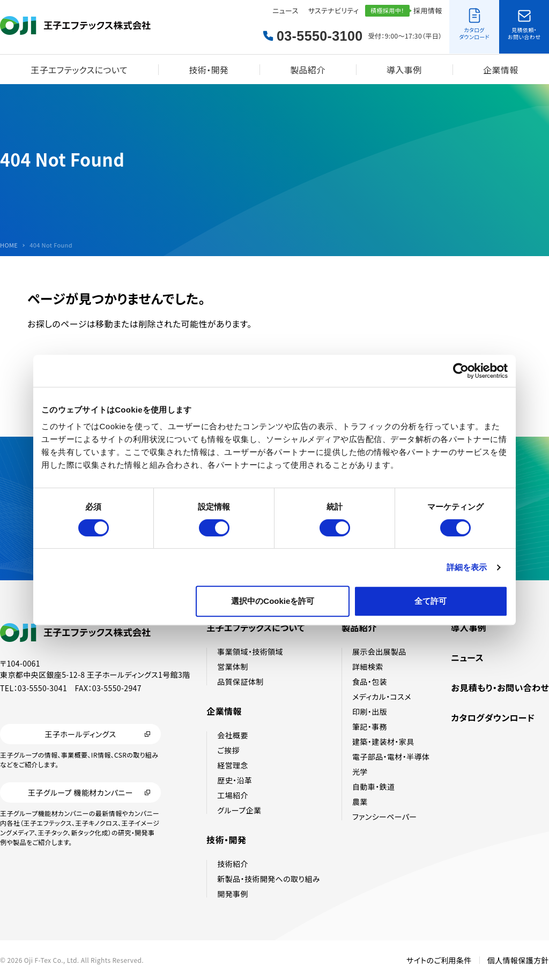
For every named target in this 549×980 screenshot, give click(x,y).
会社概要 (233, 735)
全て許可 (431, 601)
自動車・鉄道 (373, 787)
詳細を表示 (467, 567)
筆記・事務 (370, 727)
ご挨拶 (228, 750)
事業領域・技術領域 (250, 652)
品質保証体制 (240, 682)
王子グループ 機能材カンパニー (80, 792)
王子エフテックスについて (79, 70)
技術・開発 (209, 70)
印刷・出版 (370, 712)
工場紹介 (233, 795)
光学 (360, 772)
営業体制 (233, 667)
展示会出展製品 (379, 652)
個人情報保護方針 (518, 960)
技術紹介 (233, 864)
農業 (360, 802)
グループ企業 (239, 810)
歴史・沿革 (235, 780)
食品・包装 (370, 682)
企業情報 (501, 70)
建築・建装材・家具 (383, 742)
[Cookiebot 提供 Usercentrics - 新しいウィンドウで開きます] (461, 371)
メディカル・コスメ (382, 697)
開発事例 (233, 894)
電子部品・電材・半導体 (391, 757)
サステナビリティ (334, 10)
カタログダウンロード (493, 717)
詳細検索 (368, 667)
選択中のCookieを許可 (273, 601)
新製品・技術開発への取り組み (269, 879)
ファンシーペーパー (385, 817)
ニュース (285, 10)
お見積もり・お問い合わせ (500, 687)
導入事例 (404, 70)
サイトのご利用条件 (439, 960)
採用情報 (428, 10)
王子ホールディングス (80, 734)
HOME (9, 245)
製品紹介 (308, 70)
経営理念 (233, 765)
